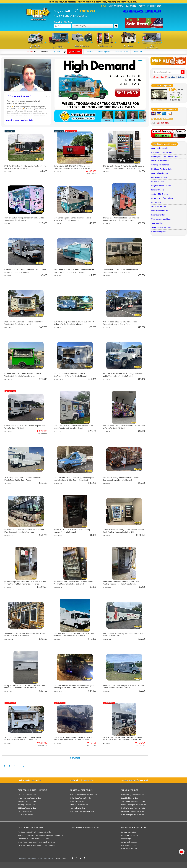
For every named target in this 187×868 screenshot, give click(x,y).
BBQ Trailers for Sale (77, 801)
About (142, 6)
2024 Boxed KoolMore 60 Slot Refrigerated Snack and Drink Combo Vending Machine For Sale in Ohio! (123, 167)
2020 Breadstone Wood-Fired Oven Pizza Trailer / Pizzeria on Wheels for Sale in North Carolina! (73, 739)
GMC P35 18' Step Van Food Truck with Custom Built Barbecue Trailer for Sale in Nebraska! (74, 323)
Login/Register (154, 6)
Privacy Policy (61, 858)
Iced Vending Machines (161, 232)
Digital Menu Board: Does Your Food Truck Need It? (36, 845)
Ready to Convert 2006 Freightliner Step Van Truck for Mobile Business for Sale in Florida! (124, 687)
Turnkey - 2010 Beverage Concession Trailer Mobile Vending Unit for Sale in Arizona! (24, 219)
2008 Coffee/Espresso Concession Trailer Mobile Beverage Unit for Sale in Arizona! (72, 219)
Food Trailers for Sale (160, 173)
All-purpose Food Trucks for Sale (29, 798)
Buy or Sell (131, 6)
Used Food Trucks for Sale (27, 795)
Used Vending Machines (161, 219)
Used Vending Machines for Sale (133, 795)
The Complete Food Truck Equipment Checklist (35, 832)
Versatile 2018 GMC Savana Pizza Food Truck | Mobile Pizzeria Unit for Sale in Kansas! (25, 271)
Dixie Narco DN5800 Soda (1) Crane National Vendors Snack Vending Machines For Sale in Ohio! (123, 531)
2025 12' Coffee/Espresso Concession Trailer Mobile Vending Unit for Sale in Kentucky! (24, 323)
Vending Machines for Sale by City (135, 780)
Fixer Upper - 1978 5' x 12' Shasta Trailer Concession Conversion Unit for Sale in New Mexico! (74, 271)
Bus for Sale (156, 202)
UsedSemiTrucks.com (129, 849)
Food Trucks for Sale (159, 148)
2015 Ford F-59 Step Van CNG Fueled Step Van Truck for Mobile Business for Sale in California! (74, 635)
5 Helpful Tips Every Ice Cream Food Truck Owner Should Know (40, 835)
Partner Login (126, 839)
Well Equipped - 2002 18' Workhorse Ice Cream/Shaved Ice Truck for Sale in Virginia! (124, 427)
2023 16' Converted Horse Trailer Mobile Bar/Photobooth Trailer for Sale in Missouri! (70, 375)
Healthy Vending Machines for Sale (134, 808)
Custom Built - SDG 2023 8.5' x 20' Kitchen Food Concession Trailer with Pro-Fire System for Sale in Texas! (73, 168)
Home (104, 6)
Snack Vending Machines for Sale (133, 801)
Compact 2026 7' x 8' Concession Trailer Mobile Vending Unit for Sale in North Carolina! (23, 375)
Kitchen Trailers (158, 181)
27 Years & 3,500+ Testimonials (142, 11)
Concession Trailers (159, 177)
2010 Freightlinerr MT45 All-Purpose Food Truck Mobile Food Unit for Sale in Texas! (23, 479)
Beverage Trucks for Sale (27, 805)
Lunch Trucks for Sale (160, 161)
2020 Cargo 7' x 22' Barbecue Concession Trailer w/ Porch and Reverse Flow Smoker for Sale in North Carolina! (123, 740)
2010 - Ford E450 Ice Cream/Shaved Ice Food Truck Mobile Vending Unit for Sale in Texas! (73, 427)
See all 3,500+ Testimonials (19, 120)
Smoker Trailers (158, 190)
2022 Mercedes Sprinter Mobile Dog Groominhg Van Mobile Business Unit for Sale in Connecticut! (74, 479)
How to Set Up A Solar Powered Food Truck (33, 839)
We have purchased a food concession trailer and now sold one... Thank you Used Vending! (27, 102)
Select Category (93, 26)
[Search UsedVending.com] (183, 72)
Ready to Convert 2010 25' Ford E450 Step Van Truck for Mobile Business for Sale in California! (25, 687)
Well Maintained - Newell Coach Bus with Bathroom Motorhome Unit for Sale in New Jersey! (24, 531)
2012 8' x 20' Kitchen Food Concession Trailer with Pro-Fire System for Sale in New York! (26, 167)
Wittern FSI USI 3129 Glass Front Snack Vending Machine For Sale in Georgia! (72, 531)
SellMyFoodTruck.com (129, 842)
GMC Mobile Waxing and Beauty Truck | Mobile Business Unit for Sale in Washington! (121, 479)
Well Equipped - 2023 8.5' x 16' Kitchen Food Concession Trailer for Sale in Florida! (120, 323)
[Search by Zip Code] (116, 26)
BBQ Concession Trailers (161, 186)
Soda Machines (157, 223)
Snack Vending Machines (161, 227)
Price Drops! (75, 52)
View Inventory (116, 6)
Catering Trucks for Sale (161, 165)
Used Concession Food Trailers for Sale (84, 795)
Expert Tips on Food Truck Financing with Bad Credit (36, 842)
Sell (67, 11)
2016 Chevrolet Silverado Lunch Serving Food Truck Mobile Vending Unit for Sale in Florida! (123, 375)
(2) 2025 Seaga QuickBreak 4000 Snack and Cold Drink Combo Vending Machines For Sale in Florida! (25, 583)
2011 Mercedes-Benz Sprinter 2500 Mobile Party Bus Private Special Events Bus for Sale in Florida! (74, 687)
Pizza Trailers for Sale (77, 808)
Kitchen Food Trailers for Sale (80, 798)
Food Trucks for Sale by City (29, 780)
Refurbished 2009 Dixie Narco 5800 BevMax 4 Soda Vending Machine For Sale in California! (73, 583)
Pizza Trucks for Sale (25, 811)
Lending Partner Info (129, 832)
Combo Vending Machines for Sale (134, 805)
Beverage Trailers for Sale (79, 805)
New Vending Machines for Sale (133, 815)
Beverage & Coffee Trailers (162, 198)
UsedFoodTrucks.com (129, 845)
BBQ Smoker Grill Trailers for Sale (82, 811)
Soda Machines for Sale (130, 798)
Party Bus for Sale (158, 215)
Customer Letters (19, 96)
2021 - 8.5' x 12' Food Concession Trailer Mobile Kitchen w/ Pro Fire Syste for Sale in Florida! (23, 739)
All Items (44, 52)
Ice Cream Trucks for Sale (161, 152)
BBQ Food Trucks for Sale (161, 169)
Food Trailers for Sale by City (81, 780)
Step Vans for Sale (159, 206)
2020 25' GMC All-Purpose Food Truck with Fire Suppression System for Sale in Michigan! (121, 219)
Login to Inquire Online (162, 119)
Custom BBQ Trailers (160, 194)
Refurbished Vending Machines (132, 811)
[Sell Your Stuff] (159, 95)
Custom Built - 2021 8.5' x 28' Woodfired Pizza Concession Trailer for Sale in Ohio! (121, 271)
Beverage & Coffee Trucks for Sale (165, 156)
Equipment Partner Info (130, 835)
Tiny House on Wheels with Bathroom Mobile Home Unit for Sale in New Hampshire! (25, 635)
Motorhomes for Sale (160, 211)
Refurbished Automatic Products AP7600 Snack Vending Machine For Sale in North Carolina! (121, 583)
